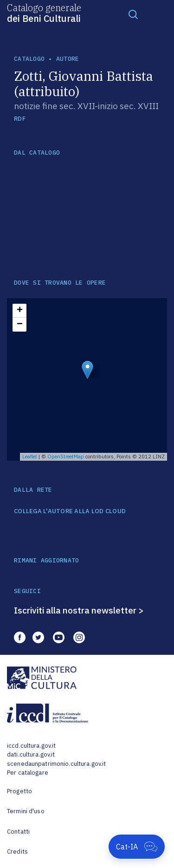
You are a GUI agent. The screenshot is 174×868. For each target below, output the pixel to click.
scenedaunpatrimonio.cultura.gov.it (56, 764)
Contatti (18, 832)
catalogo (29, 59)
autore (68, 59)
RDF (20, 119)
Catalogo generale (44, 13)
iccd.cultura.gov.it (31, 746)
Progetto (19, 791)
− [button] (20, 325)
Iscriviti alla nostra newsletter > (79, 610)
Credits (17, 852)
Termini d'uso (26, 811)
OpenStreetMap (66, 457)
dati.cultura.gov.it (31, 754)
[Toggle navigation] (133, 14)
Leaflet (30, 457)
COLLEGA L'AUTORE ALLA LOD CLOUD (70, 511)
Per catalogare (28, 773)
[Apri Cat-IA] (137, 847)
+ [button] (20, 311)
